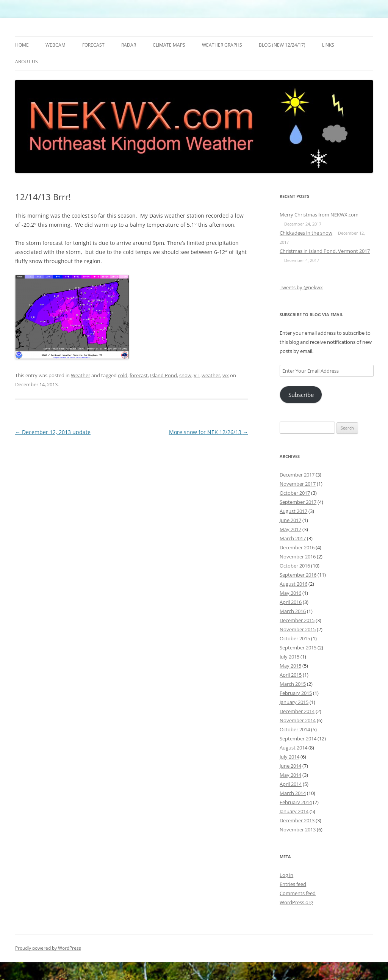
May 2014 (290, 775)
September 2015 (298, 648)
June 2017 (290, 520)
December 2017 (297, 475)
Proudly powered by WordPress (48, 948)
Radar (129, 45)
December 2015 (297, 620)
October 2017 (295, 493)
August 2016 (293, 584)
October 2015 (295, 638)
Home (22, 45)
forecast (139, 375)
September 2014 (298, 739)
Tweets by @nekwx (301, 287)
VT (196, 375)
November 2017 (298, 484)
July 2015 (289, 657)
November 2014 (298, 720)
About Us (27, 62)
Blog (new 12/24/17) (282, 45)
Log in (286, 875)
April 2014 (291, 784)
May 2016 (290, 593)
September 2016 (298, 575)
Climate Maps (169, 45)
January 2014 (294, 811)
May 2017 (290, 529)
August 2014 (293, 748)
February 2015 (296, 693)
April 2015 (291, 675)
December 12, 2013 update (53, 432)
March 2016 (293, 611)
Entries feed (293, 884)
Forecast (93, 45)
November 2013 (298, 829)
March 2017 (293, 538)
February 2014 (296, 802)
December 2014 (297, 711)
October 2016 (295, 566)
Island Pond (163, 375)
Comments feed (298, 893)
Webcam (56, 45)
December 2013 (297, 820)
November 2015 (298, 629)
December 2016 (297, 547)
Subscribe (301, 395)
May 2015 (290, 666)
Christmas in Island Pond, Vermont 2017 (325, 251)
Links (328, 45)
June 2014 (290, 766)
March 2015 (293, 684)
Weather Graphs (222, 45)
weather (211, 375)
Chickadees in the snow (306, 233)
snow (185, 375)
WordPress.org (296, 902)
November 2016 (298, 557)
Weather (81, 375)
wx (226, 375)
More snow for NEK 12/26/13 (209, 432)
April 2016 (291, 602)
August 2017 (293, 511)
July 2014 (289, 757)
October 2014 (295, 729)
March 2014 (293, 793)
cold (123, 375)
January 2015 (294, 702)
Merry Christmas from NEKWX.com (319, 215)
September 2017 (298, 502)
